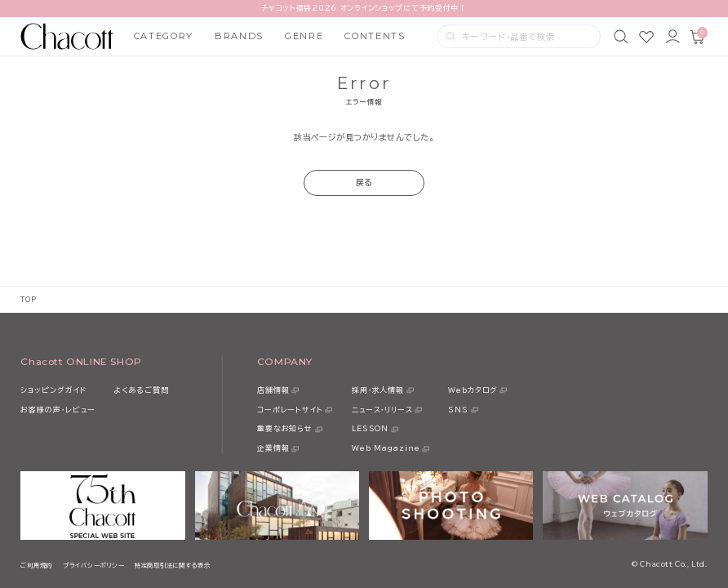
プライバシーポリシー (93, 565)
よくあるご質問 (141, 390)
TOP (28, 300)
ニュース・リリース (382, 410)
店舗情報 (273, 390)
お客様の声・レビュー (58, 410)
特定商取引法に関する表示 (173, 565)
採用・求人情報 (378, 390)
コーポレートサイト (290, 410)
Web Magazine (386, 448)
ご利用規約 (36, 565)
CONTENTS (375, 36)
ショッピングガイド (53, 390)
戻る (364, 183)
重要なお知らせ (285, 428)
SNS (458, 410)
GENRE (304, 36)
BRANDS (239, 36)
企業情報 (273, 448)
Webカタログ (473, 390)
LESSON (370, 428)
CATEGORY (164, 36)
